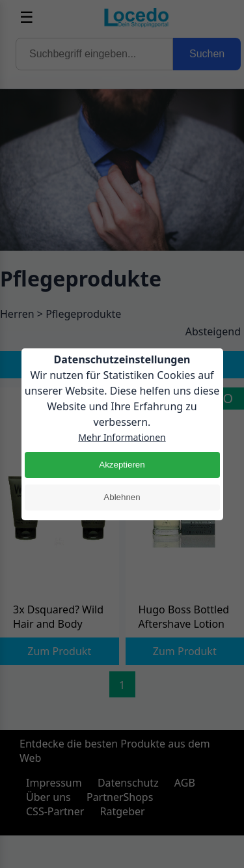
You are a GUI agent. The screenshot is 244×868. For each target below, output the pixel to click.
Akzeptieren (122, 465)
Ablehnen (122, 497)
